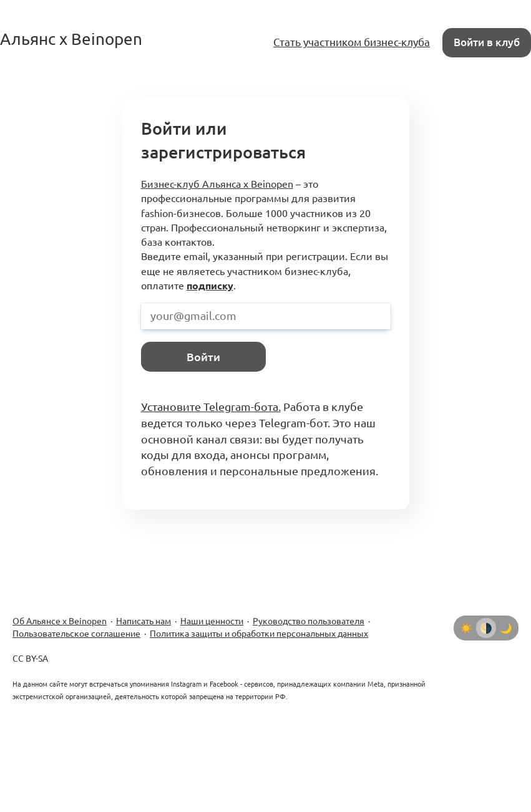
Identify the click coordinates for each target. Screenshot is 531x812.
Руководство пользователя (309, 621)
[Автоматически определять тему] (486, 628)
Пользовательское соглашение (76, 634)
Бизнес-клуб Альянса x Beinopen (217, 184)
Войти (203, 357)
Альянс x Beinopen (71, 39)
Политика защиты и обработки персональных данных (259, 634)
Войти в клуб (487, 42)
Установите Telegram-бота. (211, 407)
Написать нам (144, 621)
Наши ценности (212, 621)
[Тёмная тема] (506, 628)
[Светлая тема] (466, 628)
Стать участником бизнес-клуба (352, 42)
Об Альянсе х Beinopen (60, 621)
